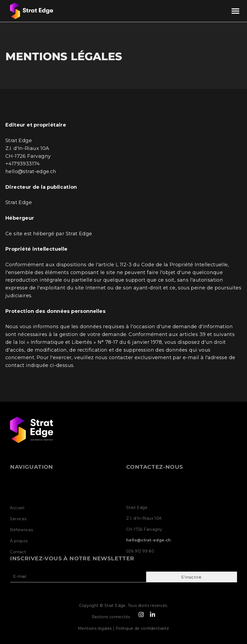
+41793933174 (23, 164)
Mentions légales (95, 631)
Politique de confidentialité (142, 631)
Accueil (17, 534)
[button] (235, 11)
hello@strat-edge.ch (31, 171)
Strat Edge (79, 234)
